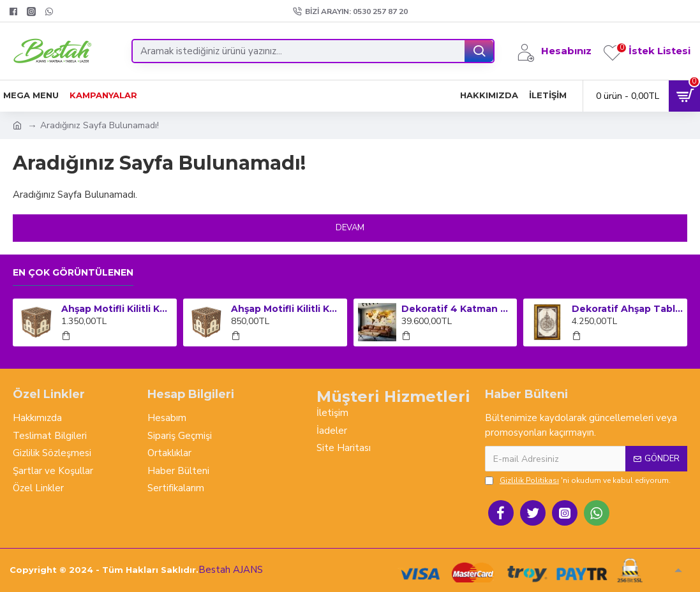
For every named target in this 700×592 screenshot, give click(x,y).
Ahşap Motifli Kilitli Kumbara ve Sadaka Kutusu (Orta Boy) (287, 309)
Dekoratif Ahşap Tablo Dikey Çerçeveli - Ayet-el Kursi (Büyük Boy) (627, 309)
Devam (350, 228)
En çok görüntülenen (73, 273)
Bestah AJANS (231, 570)
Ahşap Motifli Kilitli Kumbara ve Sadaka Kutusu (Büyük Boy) (117, 309)
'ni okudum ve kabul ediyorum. (578, 480)
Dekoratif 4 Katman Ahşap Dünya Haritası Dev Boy (457, 309)
